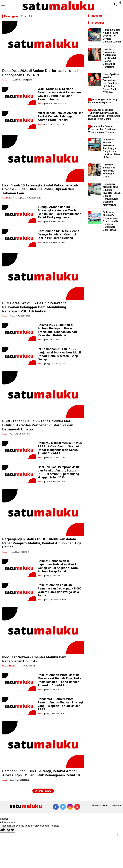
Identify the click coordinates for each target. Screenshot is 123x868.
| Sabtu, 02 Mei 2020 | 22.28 (54, 690)
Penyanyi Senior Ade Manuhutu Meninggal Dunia (109, 171)
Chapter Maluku (9, 666)
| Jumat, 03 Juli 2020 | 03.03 (19, 552)
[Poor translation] (11, 830)
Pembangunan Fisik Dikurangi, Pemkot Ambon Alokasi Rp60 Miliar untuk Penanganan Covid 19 (41, 773)
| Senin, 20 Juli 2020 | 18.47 (54, 124)
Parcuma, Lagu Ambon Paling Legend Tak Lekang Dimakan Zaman (112, 36)
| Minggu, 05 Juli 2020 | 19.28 (20, 434)
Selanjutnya (43, 791)
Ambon (5, 80)
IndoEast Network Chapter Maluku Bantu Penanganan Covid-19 (35, 659)
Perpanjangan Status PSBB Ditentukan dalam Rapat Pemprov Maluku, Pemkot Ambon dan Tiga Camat (42, 543)
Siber (106, 806)
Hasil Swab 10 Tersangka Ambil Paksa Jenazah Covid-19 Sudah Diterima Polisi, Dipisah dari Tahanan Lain (40, 189)
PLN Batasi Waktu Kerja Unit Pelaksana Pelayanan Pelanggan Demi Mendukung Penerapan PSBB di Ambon (34, 307)
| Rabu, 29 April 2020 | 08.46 (54, 714)
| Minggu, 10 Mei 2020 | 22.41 (27, 666)
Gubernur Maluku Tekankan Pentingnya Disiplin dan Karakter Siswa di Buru (111, 148)
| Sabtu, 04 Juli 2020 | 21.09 (54, 458)
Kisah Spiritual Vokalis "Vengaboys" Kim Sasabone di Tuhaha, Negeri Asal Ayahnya (111, 83)
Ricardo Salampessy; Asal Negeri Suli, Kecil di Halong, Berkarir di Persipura (110, 58)
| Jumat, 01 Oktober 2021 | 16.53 (20, 80)
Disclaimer (117, 806)
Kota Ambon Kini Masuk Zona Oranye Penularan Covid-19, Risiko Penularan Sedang (59, 234)
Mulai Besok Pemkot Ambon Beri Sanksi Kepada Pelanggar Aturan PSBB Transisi (61, 116)
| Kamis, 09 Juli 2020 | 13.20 (55, 242)
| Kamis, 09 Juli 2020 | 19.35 (55, 222)
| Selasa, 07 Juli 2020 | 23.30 (19, 316)
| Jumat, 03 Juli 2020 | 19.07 (55, 482)
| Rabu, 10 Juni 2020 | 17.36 (55, 576)
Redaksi (96, 806)
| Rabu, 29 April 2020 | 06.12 (19, 780)
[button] (120, 1)
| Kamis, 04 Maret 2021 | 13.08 (55, 104)
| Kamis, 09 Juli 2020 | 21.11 (30, 198)
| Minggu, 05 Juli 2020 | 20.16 (55, 364)
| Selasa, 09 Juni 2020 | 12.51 (55, 600)
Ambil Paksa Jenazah (11, 198)
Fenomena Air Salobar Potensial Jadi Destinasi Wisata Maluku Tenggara (102, 129)
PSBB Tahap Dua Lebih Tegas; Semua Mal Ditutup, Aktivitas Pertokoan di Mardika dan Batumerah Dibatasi (38, 425)
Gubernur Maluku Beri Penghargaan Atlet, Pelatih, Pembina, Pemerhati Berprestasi (111, 221)
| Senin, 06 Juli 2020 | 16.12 (54, 340)
